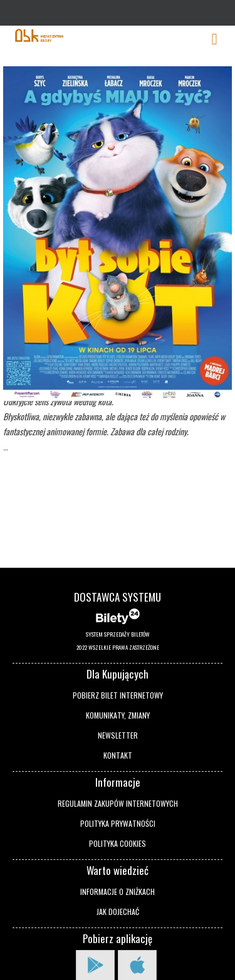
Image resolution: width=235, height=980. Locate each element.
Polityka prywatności (118, 823)
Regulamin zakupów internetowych (118, 803)
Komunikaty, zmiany (118, 715)
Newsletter (118, 735)
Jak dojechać (118, 912)
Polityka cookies (118, 843)
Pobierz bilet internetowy (118, 695)
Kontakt (118, 755)
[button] (28, 912)
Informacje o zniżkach (118, 892)
